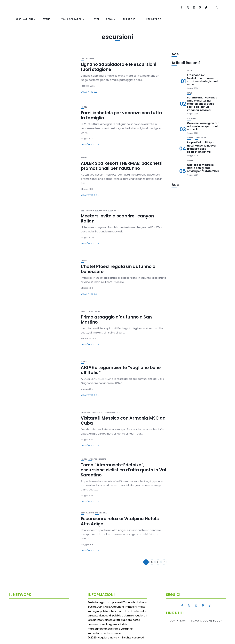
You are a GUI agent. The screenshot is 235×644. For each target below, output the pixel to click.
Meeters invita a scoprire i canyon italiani (117, 218)
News (110, 19)
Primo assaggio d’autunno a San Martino (116, 320)
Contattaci (178, 621)
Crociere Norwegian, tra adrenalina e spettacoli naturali (203, 126)
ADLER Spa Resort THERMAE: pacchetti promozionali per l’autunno (122, 166)
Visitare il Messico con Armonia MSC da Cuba (123, 421)
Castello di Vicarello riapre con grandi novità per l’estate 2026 (203, 168)
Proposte (113, 210)
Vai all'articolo (89, 92)
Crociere (85, 412)
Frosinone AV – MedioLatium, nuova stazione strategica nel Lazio (203, 80)
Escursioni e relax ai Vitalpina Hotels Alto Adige (120, 521)
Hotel (96, 19)
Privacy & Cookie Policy (205, 621)
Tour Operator (72, 19)
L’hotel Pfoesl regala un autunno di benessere (119, 269)
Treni (190, 70)
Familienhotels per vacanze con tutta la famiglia (121, 115)
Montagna (101, 210)
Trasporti (130, 19)
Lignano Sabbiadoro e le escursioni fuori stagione (118, 67)
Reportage (154, 19)
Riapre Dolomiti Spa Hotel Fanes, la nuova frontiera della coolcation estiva (201, 147)
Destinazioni (24, 19)
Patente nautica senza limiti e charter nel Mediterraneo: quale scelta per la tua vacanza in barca (202, 104)
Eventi (47, 19)
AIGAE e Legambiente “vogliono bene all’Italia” (121, 370)
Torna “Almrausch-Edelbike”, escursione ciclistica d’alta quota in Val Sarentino (124, 470)
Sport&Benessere (97, 459)
